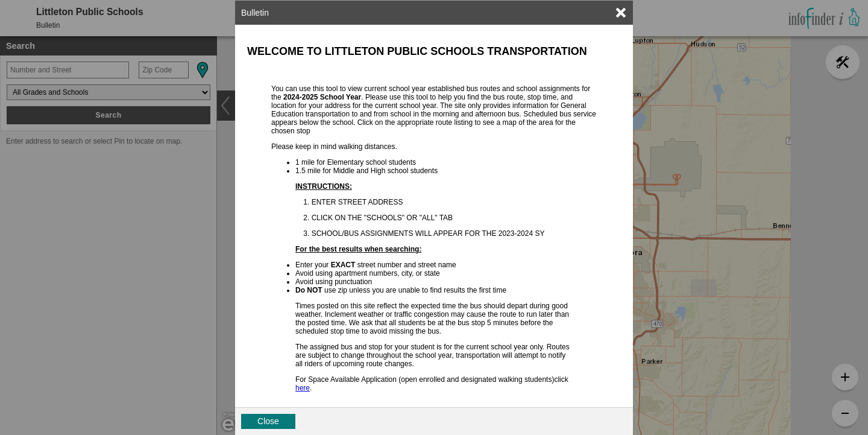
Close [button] (268, 421)
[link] (621, 13)
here (303, 388)
